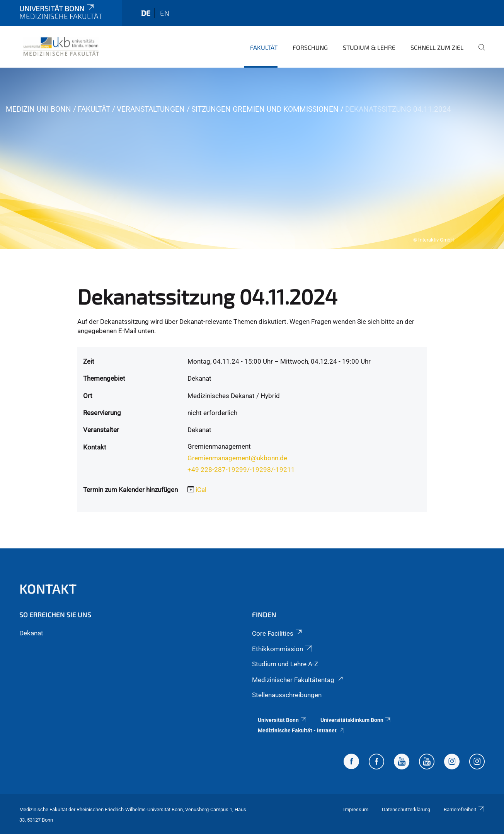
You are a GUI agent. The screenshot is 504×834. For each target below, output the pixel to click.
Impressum (356, 809)
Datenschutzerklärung (406, 809)
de (146, 13)
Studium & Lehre (369, 47)
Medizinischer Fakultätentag (298, 680)
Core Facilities (278, 633)
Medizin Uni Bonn (38, 109)
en (165, 13)
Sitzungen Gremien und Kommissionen (265, 109)
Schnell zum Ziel (437, 47)
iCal (201, 490)
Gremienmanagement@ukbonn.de (237, 458)
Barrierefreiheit (464, 809)
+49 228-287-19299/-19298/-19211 (241, 470)
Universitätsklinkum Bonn (356, 720)
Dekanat (31, 633)
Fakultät (264, 47)
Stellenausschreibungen (287, 695)
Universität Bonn (58, 8)
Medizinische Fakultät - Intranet (301, 730)
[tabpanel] (252, 158)
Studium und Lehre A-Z (285, 664)
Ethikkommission (283, 649)
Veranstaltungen (151, 109)
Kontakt (48, 588)
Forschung (310, 47)
